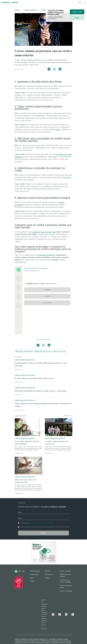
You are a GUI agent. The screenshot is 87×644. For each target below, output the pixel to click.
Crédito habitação (35, 571)
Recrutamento (49, 574)
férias (58, 129)
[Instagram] (53, 614)
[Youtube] (73, 614)
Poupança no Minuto (46, 255)
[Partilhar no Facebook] (49, 69)
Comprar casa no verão (59, 351)
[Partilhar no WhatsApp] (55, 69)
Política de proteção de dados (36, 523)
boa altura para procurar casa (44, 232)
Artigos (17, 10)
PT (16, 571)
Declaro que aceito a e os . (37, 523)
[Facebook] (60, 614)
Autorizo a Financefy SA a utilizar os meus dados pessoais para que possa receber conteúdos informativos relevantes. (45, 527)
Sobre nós (48, 571)
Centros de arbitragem (66, 591)
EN (20, 571)
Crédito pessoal (34, 574)
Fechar (77, 18)
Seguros (32, 578)
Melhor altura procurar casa (43, 351)
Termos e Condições (49, 523)
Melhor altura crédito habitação (24, 351)
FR (24, 571)
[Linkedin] (66, 614)
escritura (67, 177)
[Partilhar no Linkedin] (60, 69)
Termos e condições (65, 571)
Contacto (47, 578)
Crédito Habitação (31, 10)
